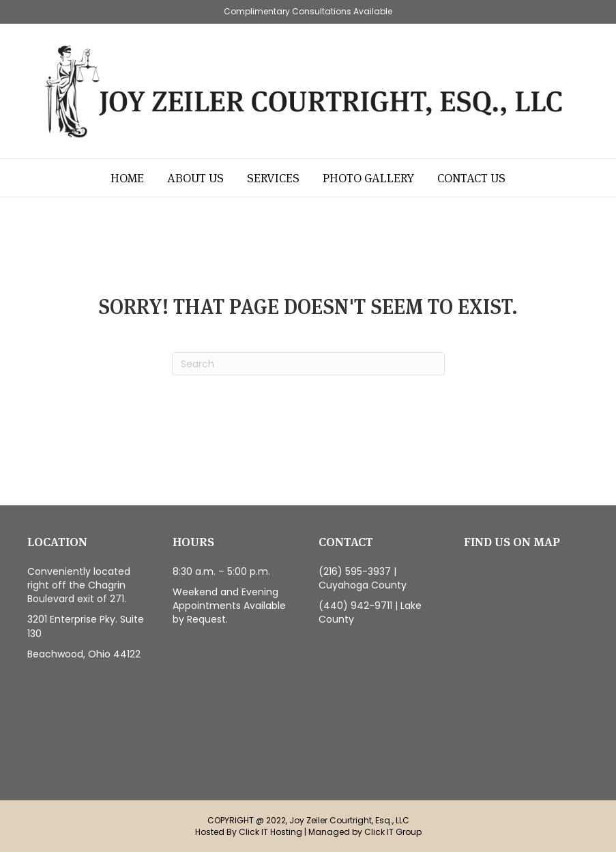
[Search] (308, 364)
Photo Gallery (368, 178)
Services (273, 178)
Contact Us (471, 178)
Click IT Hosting (270, 832)
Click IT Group (393, 832)
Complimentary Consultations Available (308, 11)
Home (127, 178)
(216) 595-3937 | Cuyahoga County (363, 578)
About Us (195, 178)
